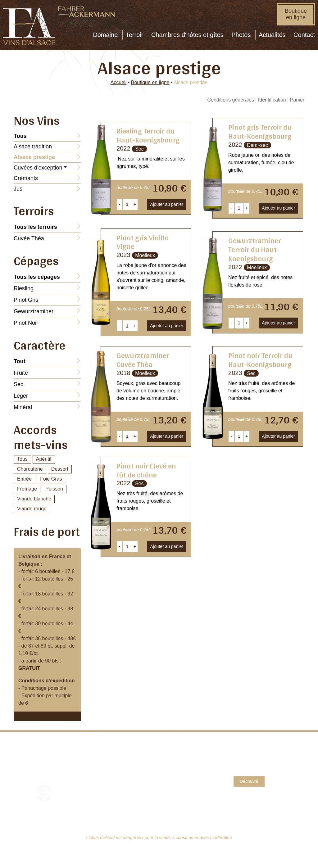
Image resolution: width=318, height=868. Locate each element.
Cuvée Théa (29, 238)
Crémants (26, 178)
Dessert (60, 469)
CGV (168, 771)
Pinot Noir (26, 323)
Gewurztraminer (34, 311)
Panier (297, 100)
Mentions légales (181, 763)
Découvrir (249, 781)
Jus (18, 189)
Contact (171, 756)
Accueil (119, 82)
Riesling (24, 288)
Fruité (21, 373)
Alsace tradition (33, 147)
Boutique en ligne (296, 14)
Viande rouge (32, 509)
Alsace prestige (34, 157)
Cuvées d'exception (38, 168)
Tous (22, 459)
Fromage (27, 489)
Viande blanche (34, 499)
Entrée (24, 479)
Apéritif (44, 459)
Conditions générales (230, 100)
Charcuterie (30, 469)
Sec (18, 384)
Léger (21, 396)
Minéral (23, 407)
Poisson (54, 489)
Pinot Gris (26, 300)
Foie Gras (51, 479)
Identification (272, 100)
